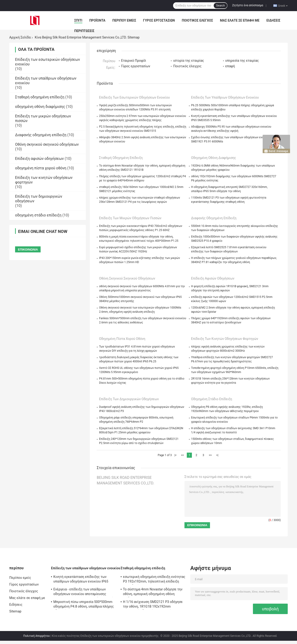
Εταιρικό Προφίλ (134, 61)
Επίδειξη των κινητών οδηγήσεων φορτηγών (225, 339)
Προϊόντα (97, 20)
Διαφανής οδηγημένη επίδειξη (41, 135)
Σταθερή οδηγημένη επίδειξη (40, 97)
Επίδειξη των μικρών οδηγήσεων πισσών (130, 218)
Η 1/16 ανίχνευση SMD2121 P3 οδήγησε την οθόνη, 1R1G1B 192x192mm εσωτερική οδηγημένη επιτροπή (153, 605)
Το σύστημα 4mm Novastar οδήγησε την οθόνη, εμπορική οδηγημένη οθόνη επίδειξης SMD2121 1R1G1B (153, 592)
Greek (283, 6)
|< (176, 455)
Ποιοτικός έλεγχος (197, 20)
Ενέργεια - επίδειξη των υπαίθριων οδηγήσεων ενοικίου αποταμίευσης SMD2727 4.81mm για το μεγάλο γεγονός (84, 592)
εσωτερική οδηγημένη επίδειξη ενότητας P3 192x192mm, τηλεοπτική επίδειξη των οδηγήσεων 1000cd (154, 580)
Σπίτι (78, 20)
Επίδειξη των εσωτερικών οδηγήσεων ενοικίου (134, 97)
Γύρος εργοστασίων (159, 20)
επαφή (230, 66)
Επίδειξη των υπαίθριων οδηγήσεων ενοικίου (225, 97)
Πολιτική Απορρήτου (36, 636)
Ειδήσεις (273, 20)
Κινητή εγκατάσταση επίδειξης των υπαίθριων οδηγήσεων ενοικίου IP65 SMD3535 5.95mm (81, 580)
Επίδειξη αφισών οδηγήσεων (39, 159)
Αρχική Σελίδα (20, 37)
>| (217, 455)
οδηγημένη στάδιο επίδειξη (38, 215)
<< (182, 455)
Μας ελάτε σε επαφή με (240, 20)
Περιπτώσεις (84, 31)
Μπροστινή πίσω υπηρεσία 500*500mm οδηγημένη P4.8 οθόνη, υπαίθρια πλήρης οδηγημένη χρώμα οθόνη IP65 (84, 605)
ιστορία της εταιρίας (189, 61)
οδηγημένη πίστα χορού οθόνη (41, 168)
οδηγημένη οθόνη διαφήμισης (40, 107)
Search (220, 6)
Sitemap (15, 611)
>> (210, 455)
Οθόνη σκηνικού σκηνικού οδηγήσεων (47, 144)
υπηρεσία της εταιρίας (242, 61)
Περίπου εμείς (124, 20)
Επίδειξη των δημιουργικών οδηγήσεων (129, 399)
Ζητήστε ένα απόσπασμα (248, 5)
